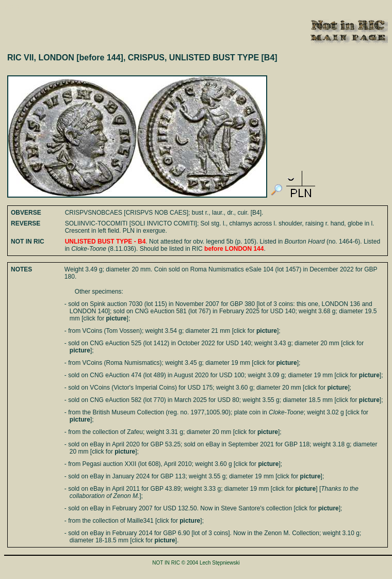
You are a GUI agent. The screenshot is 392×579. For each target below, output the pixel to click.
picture (117, 318)
